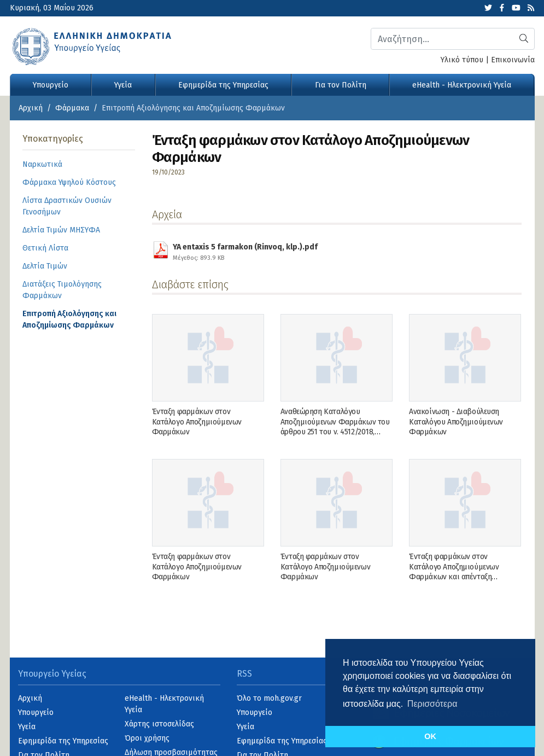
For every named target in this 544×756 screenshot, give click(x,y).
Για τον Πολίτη (341, 85)
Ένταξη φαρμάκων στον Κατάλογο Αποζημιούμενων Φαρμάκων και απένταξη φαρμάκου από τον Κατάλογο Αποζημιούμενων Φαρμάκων (457, 577)
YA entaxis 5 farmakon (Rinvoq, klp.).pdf (245, 251)
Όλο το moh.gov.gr (269, 698)
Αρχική (31, 108)
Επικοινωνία (513, 60)
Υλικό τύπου (462, 60)
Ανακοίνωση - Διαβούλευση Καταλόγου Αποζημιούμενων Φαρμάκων (456, 421)
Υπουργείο (51, 85)
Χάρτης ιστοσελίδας (159, 724)
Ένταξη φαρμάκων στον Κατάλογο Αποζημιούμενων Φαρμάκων (197, 421)
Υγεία (123, 85)
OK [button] (430, 736)
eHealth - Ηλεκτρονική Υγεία (462, 85)
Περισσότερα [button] (432, 704)
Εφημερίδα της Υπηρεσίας (223, 85)
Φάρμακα (72, 108)
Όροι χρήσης (147, 738)
